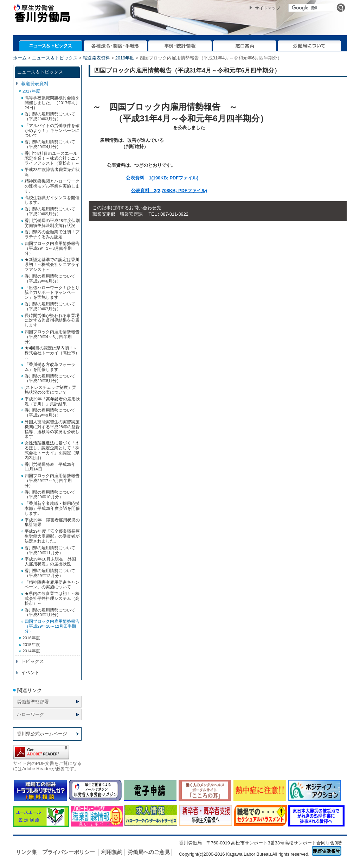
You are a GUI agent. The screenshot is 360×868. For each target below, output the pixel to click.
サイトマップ (268, 8)
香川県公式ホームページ (42, 734)
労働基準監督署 (33, 702)
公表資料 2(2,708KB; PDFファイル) (169, 191)
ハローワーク (31, 714)
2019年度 (125, 58)
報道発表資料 (96, 58)
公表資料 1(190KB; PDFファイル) (162, 178)
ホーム (20, 58)
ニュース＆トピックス (55, 58)
